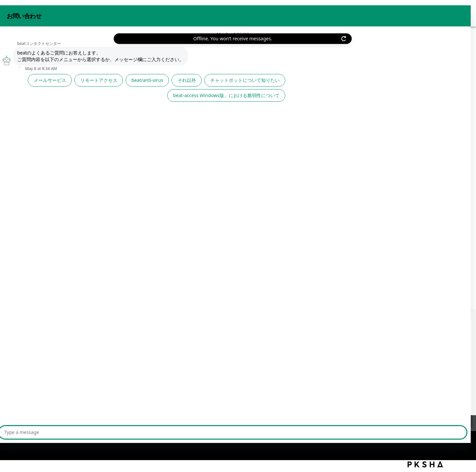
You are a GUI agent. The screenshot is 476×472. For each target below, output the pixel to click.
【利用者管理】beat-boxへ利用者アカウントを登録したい (108, 344)
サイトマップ (158, 431)
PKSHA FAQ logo (425, 464)
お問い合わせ (368, 13)
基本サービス (124, 48)
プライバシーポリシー (69, 431)
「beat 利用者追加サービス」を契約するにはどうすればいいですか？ (122, 384)
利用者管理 (156, 48)
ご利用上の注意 (118, 431)
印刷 (430, 75)
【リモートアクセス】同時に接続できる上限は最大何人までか (114, 330)
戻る (57, 76)
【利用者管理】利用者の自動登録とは (85, 357)
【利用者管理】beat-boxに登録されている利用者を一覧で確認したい (121, 370)
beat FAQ (49, 48)
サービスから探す (85, 48)
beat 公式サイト (409, 13)
